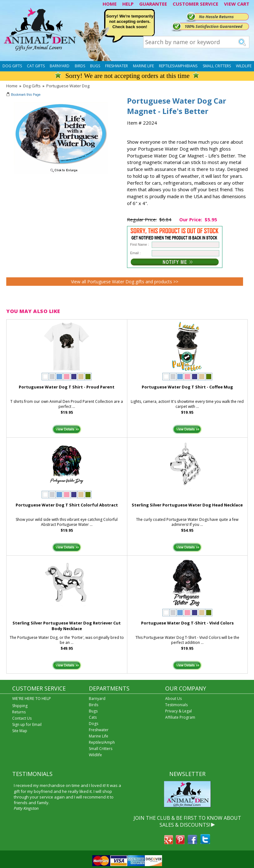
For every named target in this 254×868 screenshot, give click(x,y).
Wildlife (244, 66)
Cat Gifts (36, 66)
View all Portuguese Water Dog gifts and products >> (125, 282)
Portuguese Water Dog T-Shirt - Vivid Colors (187, 623)
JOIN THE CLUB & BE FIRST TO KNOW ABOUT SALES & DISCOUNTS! (187, 821)
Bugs (95, 66)
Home (12, 86)
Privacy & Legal (178, 711)
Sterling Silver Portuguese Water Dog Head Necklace (187, 505)
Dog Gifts (12, 66)
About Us (173, 699)
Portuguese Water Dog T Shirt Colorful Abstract (67, 505)
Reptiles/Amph (102, 742)
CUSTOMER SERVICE (196, 4)
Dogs (94, 724)
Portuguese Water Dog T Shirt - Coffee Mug (187, 387)
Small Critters (217, 66)
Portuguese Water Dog (68, 86)
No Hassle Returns (216, 17)
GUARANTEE (153, 4)
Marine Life (143, 66)
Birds (80, 66)
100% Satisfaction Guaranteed (213, 26)
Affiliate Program (180, 717)
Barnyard (60, 66)
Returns (19, 712)
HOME (110, 4)
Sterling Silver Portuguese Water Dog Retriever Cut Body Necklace (67, 626)
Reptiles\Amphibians (178, 66)
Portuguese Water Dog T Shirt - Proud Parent (67, 387)
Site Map (20, 731)
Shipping (20, 706)
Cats (93, 717)
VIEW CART (237, 4)
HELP (128, 4)
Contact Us (22, 718)
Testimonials (176, 705)
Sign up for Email (27, 724)
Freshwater (117, 66)
